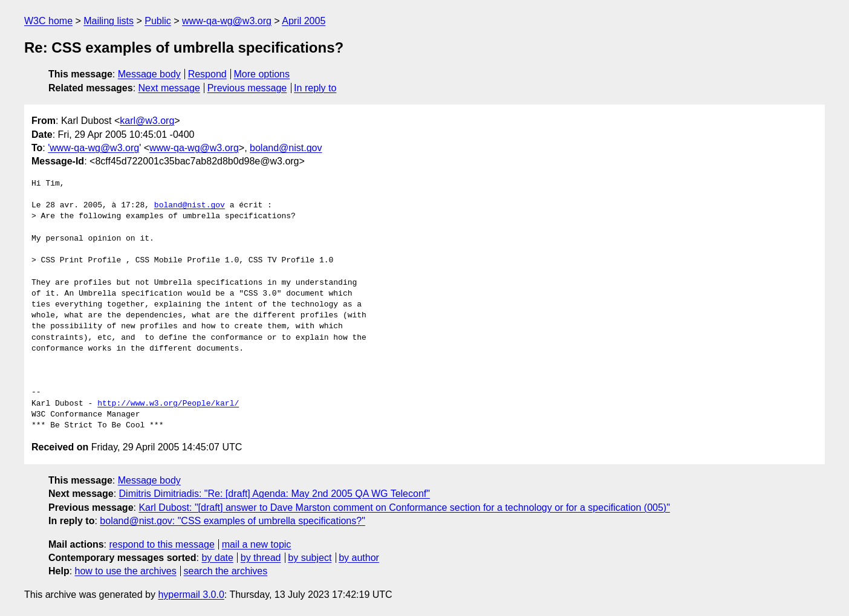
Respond (207, 74)
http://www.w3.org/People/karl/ (168, 404)
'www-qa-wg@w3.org (93, 148)
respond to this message (161, 544)
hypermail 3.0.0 (191, 595)
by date (217, 558)
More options (262, 74)
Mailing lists (109, 21)
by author (359, 558)
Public (158, 21)
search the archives (226, 571)
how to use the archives (126, 571)
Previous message (247, 88)
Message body (149, 74)
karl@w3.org (147, 121)
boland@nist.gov (286, 148)
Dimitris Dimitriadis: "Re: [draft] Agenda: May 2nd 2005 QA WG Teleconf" (275, 494)
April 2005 (304, 21)
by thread (261, 558)
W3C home (48, 21)
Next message (169, 88)
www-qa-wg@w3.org (227, 21)
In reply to (315, 88)
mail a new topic (257, 544)
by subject (310, 558)
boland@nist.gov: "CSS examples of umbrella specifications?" (232, 521)
